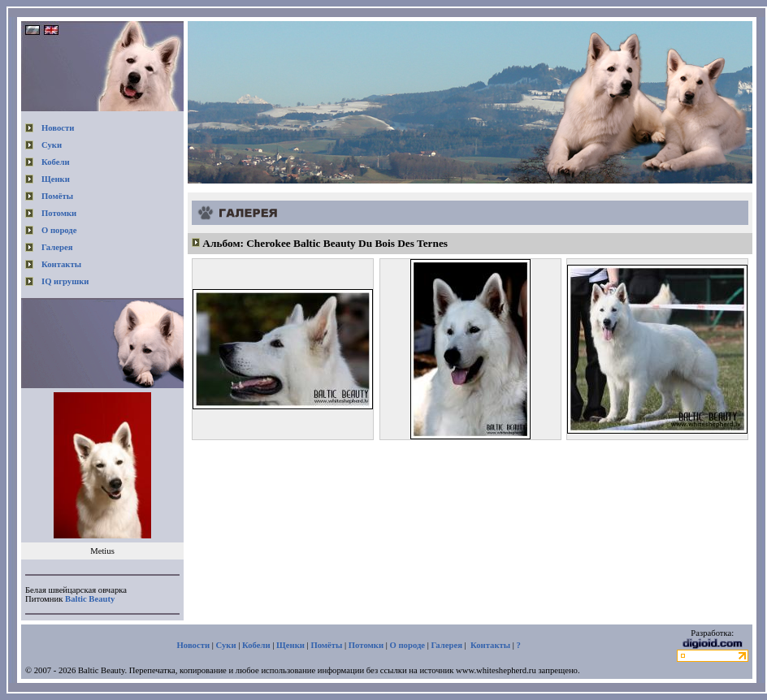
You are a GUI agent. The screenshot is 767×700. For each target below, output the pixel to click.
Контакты (61, 264)
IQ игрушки (65, 281)
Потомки (59, 213)
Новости (58, 128)
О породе (59, 230)
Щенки (56, 179)
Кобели (56, 162)
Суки (52, 145)
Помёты (57, 196)
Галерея (57, 247)
